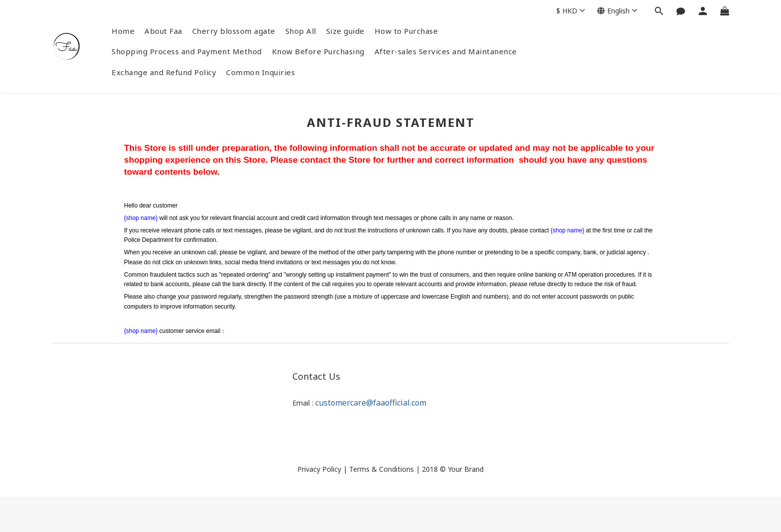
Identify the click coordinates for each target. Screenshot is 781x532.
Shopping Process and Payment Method (187, 51)
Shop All (301, 31)
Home (123, 31)
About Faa (163, 31)
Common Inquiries (260, 72)
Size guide (345, 31)
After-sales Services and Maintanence (446, 51)
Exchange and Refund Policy (164, 72)
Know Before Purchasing (318, 51)
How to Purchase (406, 31)
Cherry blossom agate (234, 31)
